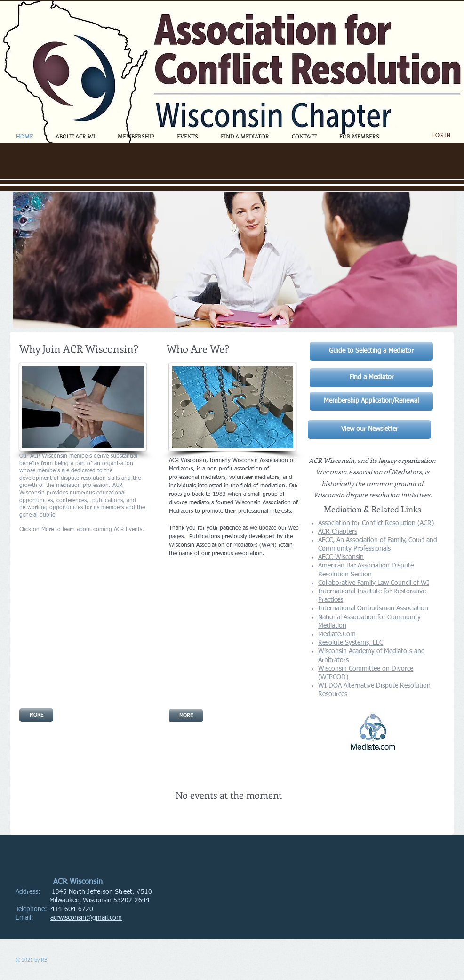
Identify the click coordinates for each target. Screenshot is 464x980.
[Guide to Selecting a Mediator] (371, 351)
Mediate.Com (337, 634)
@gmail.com (104, 918)
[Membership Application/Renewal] (371, 401)
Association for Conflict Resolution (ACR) (376, 523)
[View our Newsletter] (369, 429)
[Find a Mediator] (371, 378)
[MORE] (36, 715)
